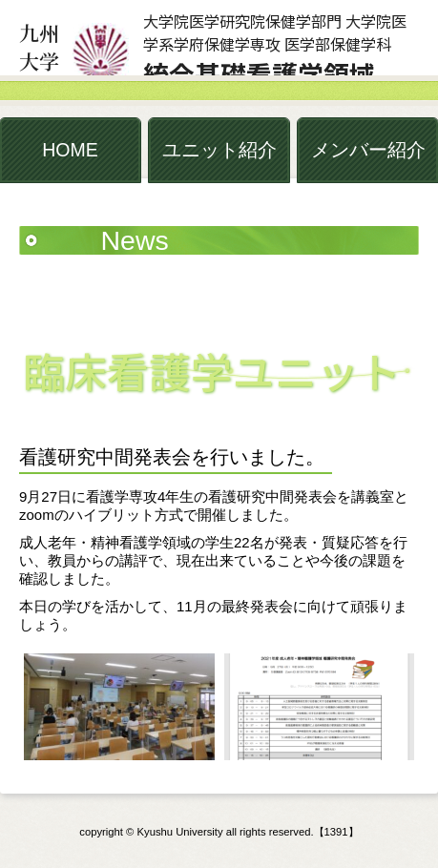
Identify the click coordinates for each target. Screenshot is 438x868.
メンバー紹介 (368, 150)
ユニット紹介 (219, 150)
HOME (70, 150)
